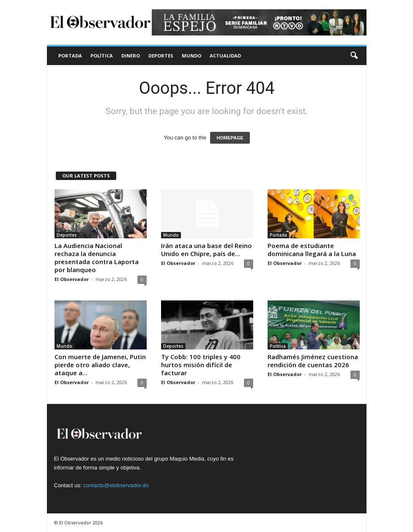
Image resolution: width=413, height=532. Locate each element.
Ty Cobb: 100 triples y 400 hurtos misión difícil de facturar (201, 365)
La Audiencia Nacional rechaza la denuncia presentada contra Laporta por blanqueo (97, 258)
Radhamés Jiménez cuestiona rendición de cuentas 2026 (313, 361)
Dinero (131, 56)
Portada (70, 56)
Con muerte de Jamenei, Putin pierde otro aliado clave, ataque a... (100, 365)
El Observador (72, 279)
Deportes (161, 56)
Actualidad (225, 56)
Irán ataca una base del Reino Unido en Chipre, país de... (206, 250)
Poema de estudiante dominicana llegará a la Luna (312, 250)
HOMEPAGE (230, 138)
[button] (354, 56)
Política (102, 56)
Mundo (191, 56)
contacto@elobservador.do (116, 485)
